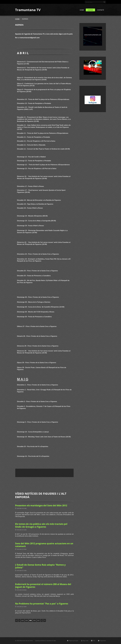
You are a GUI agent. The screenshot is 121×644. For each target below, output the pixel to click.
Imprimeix (103, 641)
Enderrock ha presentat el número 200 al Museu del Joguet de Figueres (43, 586)
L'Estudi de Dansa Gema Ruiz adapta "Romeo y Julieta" (40, 566)
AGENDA (90, 10)
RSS (94, 641)
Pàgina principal (74, 641)
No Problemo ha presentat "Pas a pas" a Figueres (42, 604)
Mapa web (85, 641)
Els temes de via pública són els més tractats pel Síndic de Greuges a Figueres (41, 526)
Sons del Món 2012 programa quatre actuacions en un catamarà (44, 545)
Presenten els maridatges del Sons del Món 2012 (41, 506)
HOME (82, 10)
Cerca (104, 2)
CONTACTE (100, 10)
